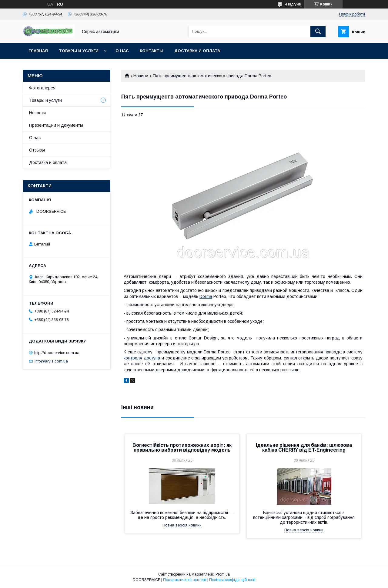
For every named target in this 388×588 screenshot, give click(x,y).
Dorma (206, 296)
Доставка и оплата (197, 51)
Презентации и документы (56, 125)
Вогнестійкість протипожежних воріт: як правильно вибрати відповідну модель (182, 448)
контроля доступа (142, 358)
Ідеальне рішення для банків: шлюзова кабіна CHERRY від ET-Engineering (304, 448)
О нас (122, 51)
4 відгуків (293, 4)
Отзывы (37, 150)
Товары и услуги (79, 51)
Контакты (152, 51)
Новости (37, 113)
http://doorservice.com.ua (57, 352)
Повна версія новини (182, 525)
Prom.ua (223, 574)
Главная (38, 51)
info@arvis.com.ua (51, 361)
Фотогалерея (42, 88)
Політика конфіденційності (232, 580)
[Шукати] (318, 32)
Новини (141, 76)
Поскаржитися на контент (185, 580)
